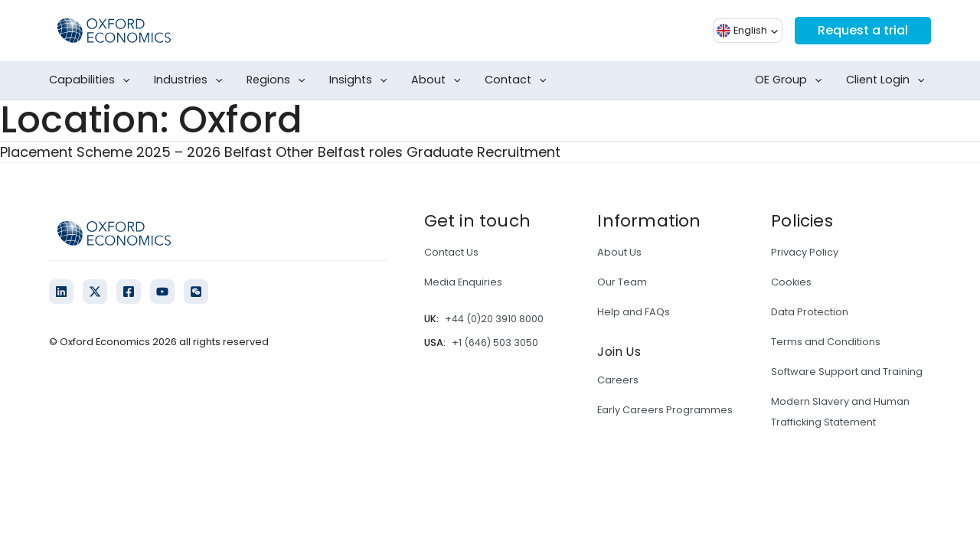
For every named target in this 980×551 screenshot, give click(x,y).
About (439, 80)
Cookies (791, 282)
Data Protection (810, 312)
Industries (191, 80)
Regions (279, 80)
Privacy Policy (805, 252)
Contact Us (451, 252)
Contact (519, 80)
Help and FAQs (634, 312)
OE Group (792, 80)
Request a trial (863, 30)
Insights (361, 80)
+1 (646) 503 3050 (495, 342)
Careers (618, 380)
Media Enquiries (463, 282)
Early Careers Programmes (665, 410)
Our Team (622, 282)
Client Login (889, 80)
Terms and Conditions (826, 342)
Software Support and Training (847, 372)
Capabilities (93, 80)
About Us (619, 252)
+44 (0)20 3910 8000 (494, 319)
